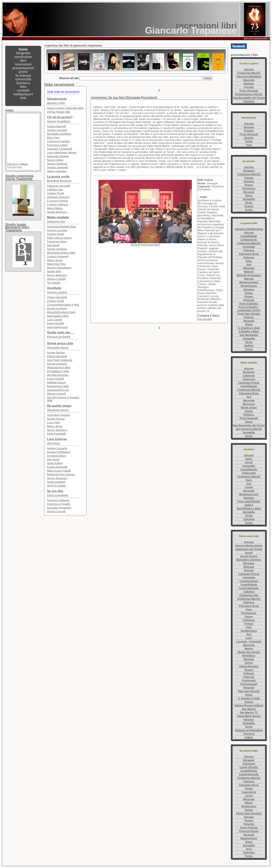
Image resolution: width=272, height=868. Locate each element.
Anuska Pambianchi (59, 452)
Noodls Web (54, 271)
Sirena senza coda (60, 343)
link (23, 98)
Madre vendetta (58, 217)
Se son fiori (55, 491)
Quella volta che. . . (60, 332)
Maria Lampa (55, 260)
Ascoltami (54, 288)
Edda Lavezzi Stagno (59, 238)
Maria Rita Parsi (56, 264)
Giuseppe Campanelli (59, 149)
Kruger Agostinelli (57, 467)
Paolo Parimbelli (56, 434)
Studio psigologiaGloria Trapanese (19, 177)
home (23, 49)
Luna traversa (57, 439)
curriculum (23, 57)
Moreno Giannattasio (59, 268)
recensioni (23, 64)
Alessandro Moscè (58, 348)
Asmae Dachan (56, 353)
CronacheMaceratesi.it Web (63, 305)
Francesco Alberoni (58, 500)
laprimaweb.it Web (58, 316)
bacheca (23, 83)
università (23, 79)
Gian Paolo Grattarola (60, 360)
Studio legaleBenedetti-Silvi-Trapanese (17, 227)
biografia (23, 53)
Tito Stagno (54, 283)
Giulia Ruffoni (55, 463)
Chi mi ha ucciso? (60, 117)
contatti (23, 90)
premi (23, 72)
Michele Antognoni (58, 375)
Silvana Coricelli (56, 279)
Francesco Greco (57, 242)
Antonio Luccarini (57, 130)
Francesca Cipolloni (58, 141)
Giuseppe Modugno (58, 197)
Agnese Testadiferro (59, 121)
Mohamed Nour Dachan (61, 474)
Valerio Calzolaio (57, 171)
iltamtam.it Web (56, 103)
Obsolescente (57, 99)
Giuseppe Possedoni (59, 508)
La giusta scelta (58, 177)
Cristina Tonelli (55, 193)
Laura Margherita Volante (62, 153)
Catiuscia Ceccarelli (58, 186)
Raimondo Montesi (58, 156)
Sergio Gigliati (55, 160)
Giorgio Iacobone (57, 249)
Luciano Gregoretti (58, 256)
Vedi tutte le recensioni (63, 92)
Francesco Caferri (57, 145)
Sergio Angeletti (56, 482)
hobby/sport (23, 94)
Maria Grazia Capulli (59, 471)
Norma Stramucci (57, 212)
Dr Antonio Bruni (56, 456)
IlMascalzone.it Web (59, 368)
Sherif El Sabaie (56, 486)
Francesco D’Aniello (59, 504)
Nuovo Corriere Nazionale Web (65, 108)
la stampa (23, 76)
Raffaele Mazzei (56, 382)
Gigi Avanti (53, 245)
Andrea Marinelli (56, 126)
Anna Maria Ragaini (58, 415)
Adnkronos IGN (56, 222)
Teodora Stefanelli (57, 168)
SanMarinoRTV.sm (58, 390)
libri (23, 61)
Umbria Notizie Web (59, 112)
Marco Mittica (55, 208)
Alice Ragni (54, 443)
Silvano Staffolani (57, 164)
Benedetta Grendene (59, 134)
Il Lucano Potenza (57, 201)
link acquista (205, 319)
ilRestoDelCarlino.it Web (61, 253)
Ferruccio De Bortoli (59, 337)
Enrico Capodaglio (58, 495)
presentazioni (23, 68)
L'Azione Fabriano (57, 205)
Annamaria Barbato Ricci (61, 227)
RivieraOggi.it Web (58, 386)
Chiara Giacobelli (57, 297)
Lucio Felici (53, 423)
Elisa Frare (53, 138)
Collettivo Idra (55, 190)
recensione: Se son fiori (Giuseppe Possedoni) (124, 97)
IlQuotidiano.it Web (58, 371)
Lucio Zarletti (54, 320)
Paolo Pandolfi (55, 323)
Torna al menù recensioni (145, 245)
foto (23, 87)
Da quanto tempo (59, 406)
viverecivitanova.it (57, 327)
